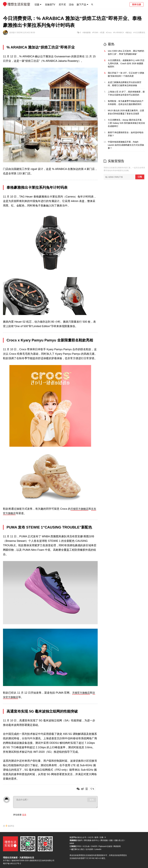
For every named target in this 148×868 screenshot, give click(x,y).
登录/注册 (137, 4)
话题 (37, 5)
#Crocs (109, 33)
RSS (79, 846)
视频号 (80, 840)
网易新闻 (117, 846)
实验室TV (50, 5)
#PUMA (95, 33)
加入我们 (81, 849)
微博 (96, 837)
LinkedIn (98, 849)
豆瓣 (101, 837)
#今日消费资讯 (139, 33)
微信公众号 (82, 837)
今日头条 (86, 846)
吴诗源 (12, 33)
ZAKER (94, 846)
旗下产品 (81, 5)
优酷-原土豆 (119, 840)
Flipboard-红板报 (105, 846)
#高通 (102, 33)
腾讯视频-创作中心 (92, 840)
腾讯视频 (104, 840)
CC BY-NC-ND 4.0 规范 (96, 858)
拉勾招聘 (89, 849)
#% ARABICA (119, 33)
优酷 (111, 840)
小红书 (90, 837)
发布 (92, 799)
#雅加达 (129, 33)
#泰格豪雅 (87, 33)
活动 (71, 5)
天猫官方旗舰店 (80, 509)
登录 (24, 814)
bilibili (72, 843)
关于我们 (7, 861)
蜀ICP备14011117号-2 (12, 864)
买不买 (62, 5)
